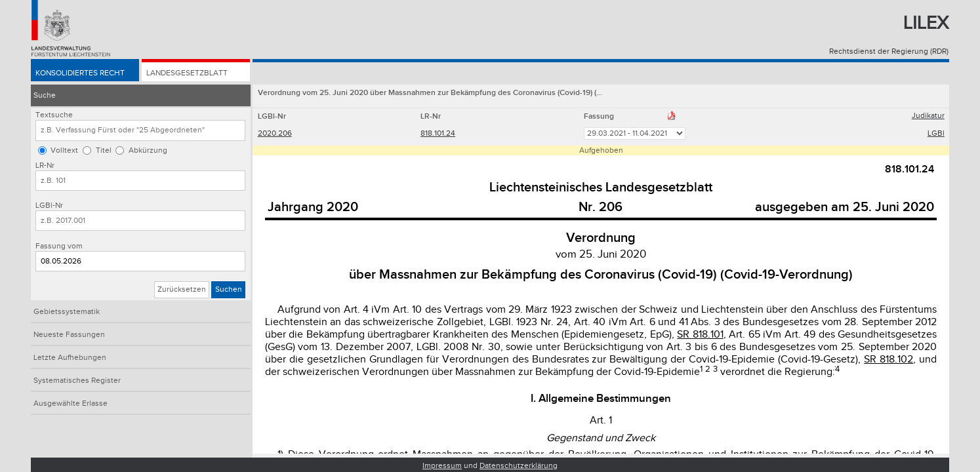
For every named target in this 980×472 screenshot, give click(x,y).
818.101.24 (438, 133)
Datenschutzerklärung (519, 466)
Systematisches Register (77, 381)
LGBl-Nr (49, 206)
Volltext (64, 150)
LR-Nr (45, 166)
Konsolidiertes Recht (80, 73)
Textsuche (54, 115)
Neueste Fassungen (69, 335)
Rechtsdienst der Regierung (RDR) (889, 51)
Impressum (442, 466)
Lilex (926, 23)
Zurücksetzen (182, 289)
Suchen (229, 289)
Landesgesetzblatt (187, 73)
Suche (45, 95)
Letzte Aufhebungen (70, 358)
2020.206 (275, 133)
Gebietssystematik (67, 312)
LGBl (936, 133)
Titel (104, 150)
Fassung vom (59, 246)
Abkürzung (148, 150)
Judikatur (928, 116)
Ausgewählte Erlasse (71, 403)
